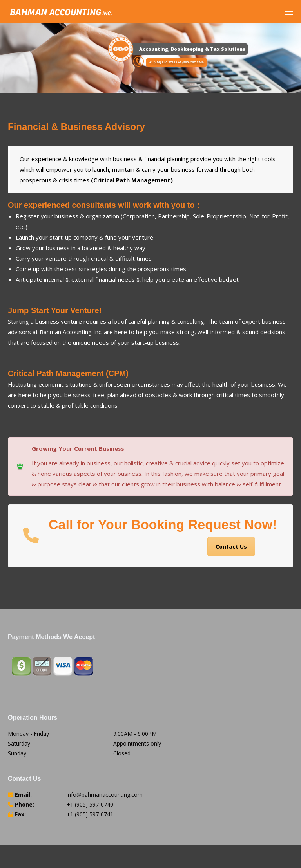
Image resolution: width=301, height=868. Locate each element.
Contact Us (231, 547)
